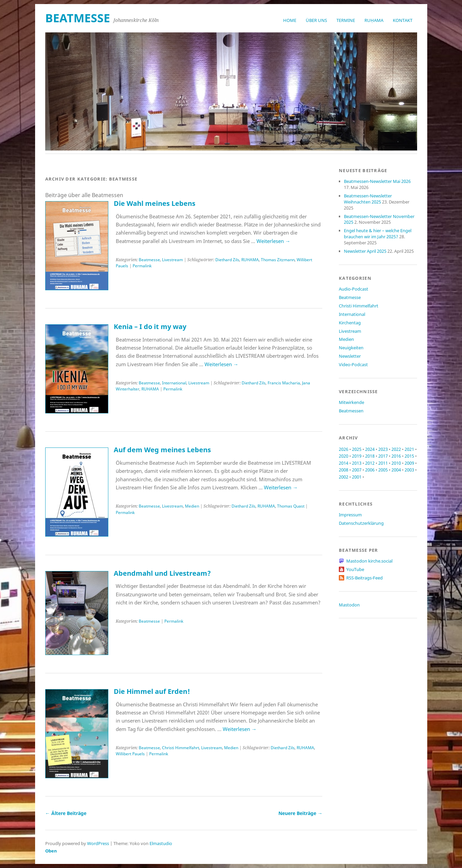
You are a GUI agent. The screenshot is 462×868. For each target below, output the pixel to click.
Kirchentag (350, 323)
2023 (383, 449)
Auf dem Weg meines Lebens (162, 450)
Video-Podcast (353, 364)
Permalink (142, 266)
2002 (344, 477)
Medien (192, 506)
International (174, 383)
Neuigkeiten (351, 348)
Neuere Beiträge (300, 813)
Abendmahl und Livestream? (162, 573)
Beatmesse (149, 260)
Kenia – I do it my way (150, 327)
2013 (357, 463)
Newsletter (350, 356)
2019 (357, 456)
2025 (357, 449)
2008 (344, 470)
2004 (396, 470)
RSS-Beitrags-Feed (364, 578)
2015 (409, 456)
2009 (409, 463)
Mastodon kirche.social (369, 561)
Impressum (350, 515)
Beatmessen (351, 411)
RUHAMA (250, 260)
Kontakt (403, 20)
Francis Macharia (284, 383)
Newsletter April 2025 (365, 251)
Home (290, 20)
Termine (346, 20)
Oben (51, 851)
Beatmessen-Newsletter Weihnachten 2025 (368, 199)
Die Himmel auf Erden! (152, 691)
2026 (344, 449)
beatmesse (78, 18)
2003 (409, 470)
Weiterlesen (273, 241)
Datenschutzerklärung (361, 523)
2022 (396, 449)
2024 (370, 449)
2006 (370, 470)
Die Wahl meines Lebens (155, 203)
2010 (396, 463)
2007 (357, 470)
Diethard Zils (227, 260)
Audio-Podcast (354, 289)
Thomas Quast (291, 506)
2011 (383, 463)
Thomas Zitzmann (278, 260)
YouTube (355, 569)
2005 (383, 470)
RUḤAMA (374, 20)
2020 (344, 456)
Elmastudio (161, 843)
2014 (344, 463)
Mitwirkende (351, 402)
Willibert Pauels (130, 754)
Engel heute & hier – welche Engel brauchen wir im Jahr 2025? (378, 234)
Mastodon (349, 605)
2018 (370, 456)
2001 (357, 477)
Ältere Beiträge (66, 813)
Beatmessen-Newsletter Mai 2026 (377, 181)
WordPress (98, 843)
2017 (383, 456)
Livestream (172, 260)
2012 (370, 463)
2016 (396, 456)
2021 (409, 449)
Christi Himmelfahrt (181, 748)
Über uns (316, 20)
